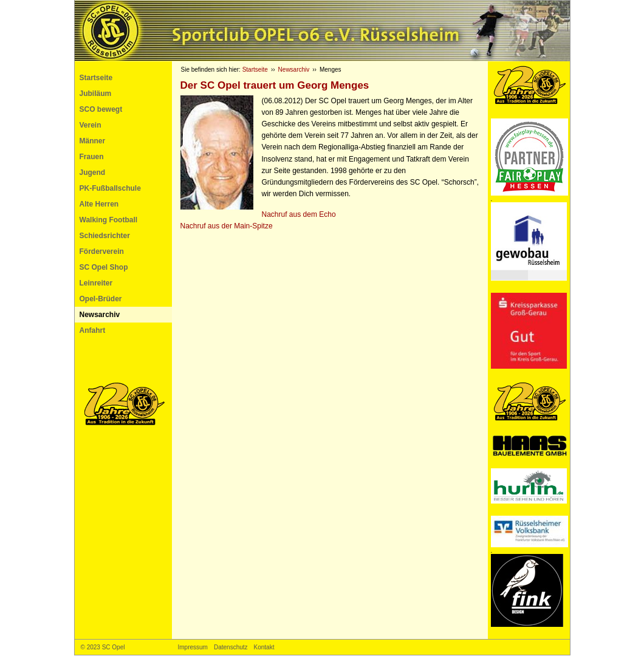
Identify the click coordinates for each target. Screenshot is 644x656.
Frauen (92, 157)
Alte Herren (99, 204)
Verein (91, 125)
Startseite (96, 78)
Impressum (193, 647)
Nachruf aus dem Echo (299, 214)
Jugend (93, 173)
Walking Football (109, 220)
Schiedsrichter (105, 236)
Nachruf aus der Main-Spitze (227, 226)
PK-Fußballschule (110, 188)
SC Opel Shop (104, 267)
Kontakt (264, 647)
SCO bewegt (101, 109)
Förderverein (102, 251)
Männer (93, 141)
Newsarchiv (100, 315)
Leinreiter (96, 283)
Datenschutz (231, 647)
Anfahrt (93, 330)
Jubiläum (96, 94)
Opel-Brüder (101, 299)
